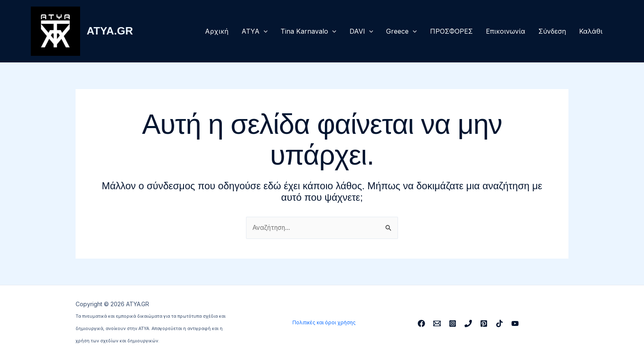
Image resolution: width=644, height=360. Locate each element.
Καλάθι (591, 31)
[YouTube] (515, 323)
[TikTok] (499, 323)
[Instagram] (453, 323)
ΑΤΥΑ (255, 31)
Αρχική (217, 31)
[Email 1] (437, 323)
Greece (401, 31)
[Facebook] (421, 323)
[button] (264, 31)
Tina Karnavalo (308, 31)
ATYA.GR (110, 31)
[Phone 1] (468, 323)
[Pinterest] (484, 323)
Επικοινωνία (506, 31)
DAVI (361, 31)
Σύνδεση (552, 31)
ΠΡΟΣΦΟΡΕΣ (451, 31)
